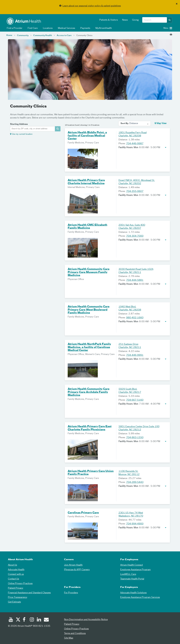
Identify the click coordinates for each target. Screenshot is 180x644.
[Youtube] (11, 620)
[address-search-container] (58, 129)
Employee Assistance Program (135, 570)
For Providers (71, 593)
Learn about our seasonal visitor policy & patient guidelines (92, 6)
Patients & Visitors (109, 20)
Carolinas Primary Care (83, 513)
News (125, 20)
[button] (170, 20)
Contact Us (13, 579)
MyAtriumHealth (103, 28)
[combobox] (155, 20)
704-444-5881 (135, 280)
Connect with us (16, 574)
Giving (135, 20)
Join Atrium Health (73, 565)
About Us (12, 565)
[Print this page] (171, 35)
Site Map (69, 638)
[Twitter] (18, 620)
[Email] (46, 620)
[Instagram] (32, 620)
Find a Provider (14, 28)
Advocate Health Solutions (133, 593)
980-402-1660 (135, 318)
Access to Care (64, 35)
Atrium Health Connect (132, 565)
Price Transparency (18, 597)
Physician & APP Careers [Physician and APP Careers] (77, 570)
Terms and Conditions (75, 633)
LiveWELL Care (128, 574)
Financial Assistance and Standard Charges (29, 593)
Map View (161, 123)
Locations (47, 28)
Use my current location (22, 134)
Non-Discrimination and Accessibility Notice (86, 620)
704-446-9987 (135, 144)
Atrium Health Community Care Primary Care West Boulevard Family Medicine (89, 310)
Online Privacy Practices (20, 584)
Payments (85, 28)
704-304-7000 (135, 236)
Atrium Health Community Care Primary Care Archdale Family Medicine (89, 392)
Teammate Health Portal (132, 579)
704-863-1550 (135, 438)
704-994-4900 (135, 524)
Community (23, 35)
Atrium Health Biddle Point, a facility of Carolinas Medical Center (87, 136)
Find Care (32, 28)
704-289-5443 (135, 482)
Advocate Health (16, 570)
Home (9, 35)
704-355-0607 (135, 191)
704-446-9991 (135, 355)
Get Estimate (14, 602)
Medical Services (66, 28)
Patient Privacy (16, 588)
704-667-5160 (135, 400)
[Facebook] (25, 620)
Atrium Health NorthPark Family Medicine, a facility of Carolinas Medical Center (89, 347)
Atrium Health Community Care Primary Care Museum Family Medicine (89, 272)
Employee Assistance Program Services (140, 597)
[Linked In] (39, 620)
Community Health (43, 35)
